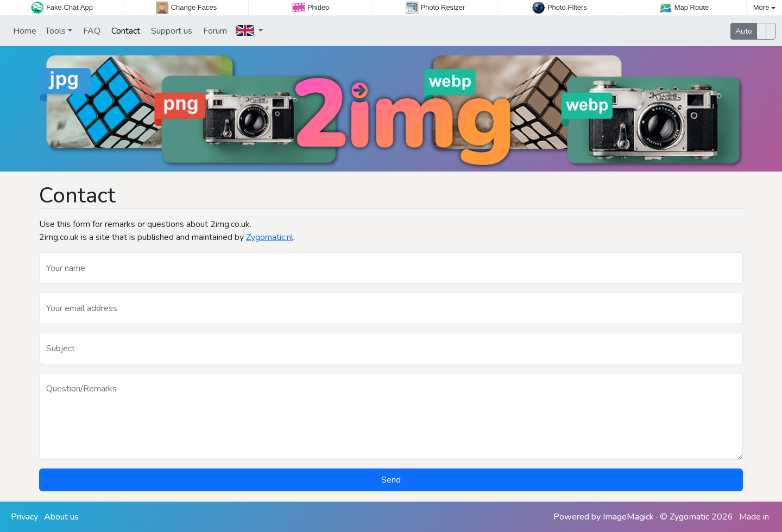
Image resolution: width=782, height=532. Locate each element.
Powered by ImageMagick (604, 517)
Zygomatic (689, 517)
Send (391, 480)
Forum (214, 31)
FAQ (91, 31)
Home (24, 31)
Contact (125, 31)
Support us (171, 31)
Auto (744, 31)
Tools (55, 31)
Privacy (24, 517)
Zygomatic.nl (270, 237)
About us (61, 517)
